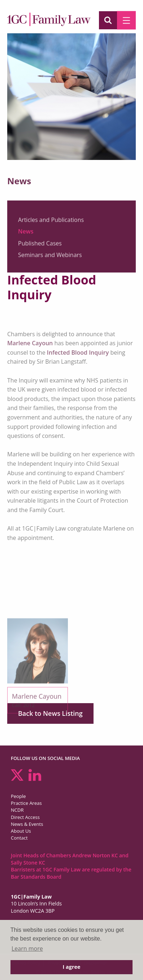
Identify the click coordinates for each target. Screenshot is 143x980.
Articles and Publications (51, 222)
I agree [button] (72, 967)
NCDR (17, 810)
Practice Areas (26, 803)
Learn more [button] (27, 949)
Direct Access (25, 817)
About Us (21, 831)
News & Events (27, 824)
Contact (19, 838)
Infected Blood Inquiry (78, 352)
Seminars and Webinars (50, 257)
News (26, 234)
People (18, 796)
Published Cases (40, 245)
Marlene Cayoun (30, 343)
